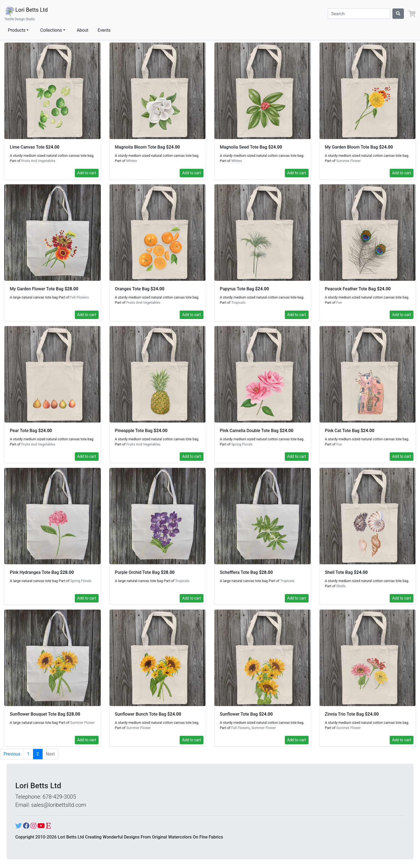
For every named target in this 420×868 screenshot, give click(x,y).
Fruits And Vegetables (38, 161)
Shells (341, 586)
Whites (131, 161)
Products (17, 30)
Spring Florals (242, 444)
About (83, 30)
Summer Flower (348, 161)
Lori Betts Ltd (26, 14)
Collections (51, 30)
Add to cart (87, 173)
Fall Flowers (79, 297)
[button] (412, 14)
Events (104, 30)
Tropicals (238, 302)
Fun (339, 302)
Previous (12, 754)
